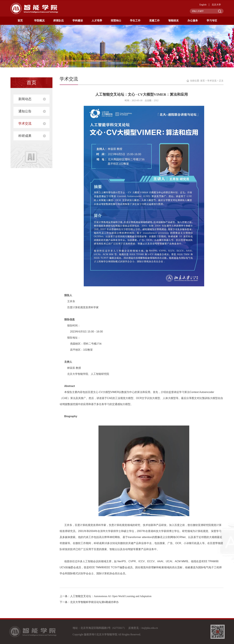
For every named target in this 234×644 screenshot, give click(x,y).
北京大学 (216, 5)
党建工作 (154, 21)
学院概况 (39, 21)
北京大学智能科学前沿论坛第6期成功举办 (94, 602)
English (203, 5)
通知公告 (25, 111)
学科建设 (78, 21)
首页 (20, 21)
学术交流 (25, 123)
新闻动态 (25, 99)
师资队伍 (58, 21)
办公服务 (193, 21)
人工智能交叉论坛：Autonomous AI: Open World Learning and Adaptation (111, 596)
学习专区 (212, 21)
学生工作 (135, 21)
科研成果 (25, 136)
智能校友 (174, 21)
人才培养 (97, 21)
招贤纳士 (116, 21)
